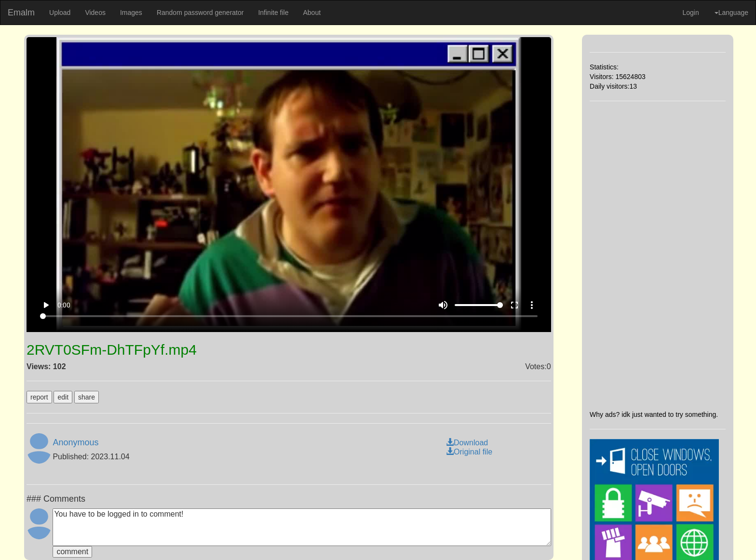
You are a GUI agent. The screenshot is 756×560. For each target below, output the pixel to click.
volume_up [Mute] (443, 305)
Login (690, 13)
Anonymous (75, 442)
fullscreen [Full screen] (514, 305)
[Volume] (479, 305)
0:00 (64, 305)
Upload (60, 13)
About (312, 13)
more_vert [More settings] (532, 305)
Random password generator (200, 13)
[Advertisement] (658, 255)
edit (63, 397)
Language (731, 13)
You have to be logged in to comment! (302, 527)
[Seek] (289, 316)
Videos (95, 13)
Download (467, 443)
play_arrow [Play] (46, 305)
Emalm (21, 13)
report (39, 397)
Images (131, 13)
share (87, 397)
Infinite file (273, 13)
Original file (469, 452)
